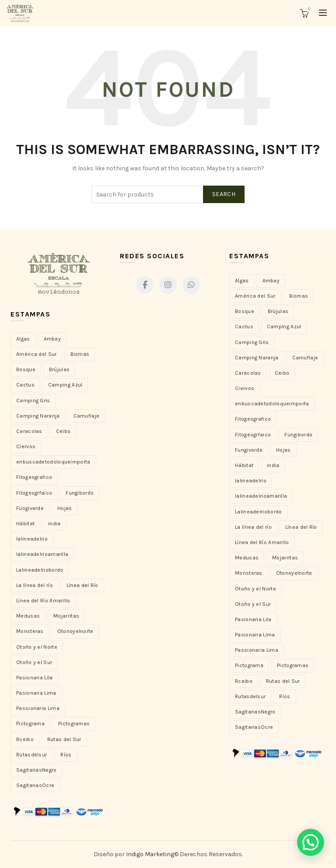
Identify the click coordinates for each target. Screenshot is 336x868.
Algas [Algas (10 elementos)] (23, 339)
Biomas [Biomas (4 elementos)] (80, 354)
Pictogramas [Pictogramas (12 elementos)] (74, 724)
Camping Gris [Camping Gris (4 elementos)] (33, 401)
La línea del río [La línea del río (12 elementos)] (35, 585)
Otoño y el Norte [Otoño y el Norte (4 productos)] (255, 589)
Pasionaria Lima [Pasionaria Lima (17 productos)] (255, 635)
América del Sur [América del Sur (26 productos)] (255, 296)
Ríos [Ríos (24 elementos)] (66, 755)
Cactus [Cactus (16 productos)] (244, 327)
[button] (313, 849)
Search (224, 194)
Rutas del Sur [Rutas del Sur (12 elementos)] (64, 739)
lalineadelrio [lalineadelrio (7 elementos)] (32, 539)
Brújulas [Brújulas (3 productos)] (278, 311)
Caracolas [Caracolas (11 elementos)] (29, 431)
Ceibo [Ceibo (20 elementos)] (63, 431)
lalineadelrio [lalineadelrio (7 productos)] (251, 481)
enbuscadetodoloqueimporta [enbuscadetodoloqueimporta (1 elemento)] (53, 462)
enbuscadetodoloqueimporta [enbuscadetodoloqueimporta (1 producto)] (272, 404)
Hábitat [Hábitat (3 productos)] (244, 465)
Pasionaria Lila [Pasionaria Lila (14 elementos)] (35, 678)
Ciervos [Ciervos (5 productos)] (245, 388)
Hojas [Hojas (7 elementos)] (65, 508)
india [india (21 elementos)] (54, 524)
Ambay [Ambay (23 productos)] (271, 281)
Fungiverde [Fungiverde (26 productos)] (249, 450)
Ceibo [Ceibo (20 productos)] (282, 373)
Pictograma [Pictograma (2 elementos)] (30, 724)
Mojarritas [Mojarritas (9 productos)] (285, 558)
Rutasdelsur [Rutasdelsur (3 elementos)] (31, 755)
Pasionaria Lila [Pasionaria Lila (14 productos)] (253, 619)
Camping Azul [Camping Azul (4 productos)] (284, 327)
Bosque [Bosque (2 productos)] (245, 311)
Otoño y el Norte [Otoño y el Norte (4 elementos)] (37, 647)
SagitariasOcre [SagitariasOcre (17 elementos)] (35, 785)
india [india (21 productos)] (273, 465)
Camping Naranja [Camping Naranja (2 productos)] (257, 358)
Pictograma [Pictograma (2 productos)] (249, 665)
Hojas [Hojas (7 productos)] (283, 450)
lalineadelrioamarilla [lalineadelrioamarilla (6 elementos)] (42, 554)
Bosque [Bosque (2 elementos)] (26, 369)
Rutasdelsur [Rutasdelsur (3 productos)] (250, 696)
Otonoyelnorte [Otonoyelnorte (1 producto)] (294, 573)
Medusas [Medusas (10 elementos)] (28, 616)
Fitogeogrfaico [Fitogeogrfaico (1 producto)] (253, 435)
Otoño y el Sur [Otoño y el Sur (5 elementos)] (34, 662)
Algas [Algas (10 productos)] (242, 281)
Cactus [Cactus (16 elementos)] (25, 385)
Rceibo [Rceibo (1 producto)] (244, 681)
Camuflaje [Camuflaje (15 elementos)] (87, 416)
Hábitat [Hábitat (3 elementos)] (25, 524)
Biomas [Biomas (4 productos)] (299, 296)
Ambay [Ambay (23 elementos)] (52, 339)
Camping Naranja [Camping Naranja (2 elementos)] (38, 416)
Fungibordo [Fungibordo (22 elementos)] (80, 493)
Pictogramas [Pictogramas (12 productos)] (293, 665)
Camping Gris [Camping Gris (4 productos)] (252, 342)
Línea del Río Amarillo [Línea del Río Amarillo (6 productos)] (262, 542)
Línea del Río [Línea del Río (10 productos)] (301, 527)
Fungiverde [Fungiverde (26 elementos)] (30, 508)
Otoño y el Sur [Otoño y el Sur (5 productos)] (253, 604)
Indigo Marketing (150, 854)
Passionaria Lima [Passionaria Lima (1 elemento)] (38, 708)
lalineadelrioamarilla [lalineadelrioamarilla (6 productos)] (261, 496)
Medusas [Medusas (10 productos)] (247, 558)
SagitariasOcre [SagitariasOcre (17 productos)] (254, 727)
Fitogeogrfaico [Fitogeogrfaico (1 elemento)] (34, 493)
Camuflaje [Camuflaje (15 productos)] (305, 358)
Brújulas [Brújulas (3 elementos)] (59, 369)
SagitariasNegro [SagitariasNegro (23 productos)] (255, 712)
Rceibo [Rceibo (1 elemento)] (25, 739)
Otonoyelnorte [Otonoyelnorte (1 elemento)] (75, 631)
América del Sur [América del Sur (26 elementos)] (37, 354)
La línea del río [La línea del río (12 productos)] (253, 527)
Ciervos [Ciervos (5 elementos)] (26, 446)
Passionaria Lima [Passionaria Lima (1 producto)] (257, 650)
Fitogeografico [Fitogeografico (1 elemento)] (34, 477)
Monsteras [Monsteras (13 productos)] (249, 573)
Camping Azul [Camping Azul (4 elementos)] (65, 385)
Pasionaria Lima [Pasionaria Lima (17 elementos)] (36, 693)
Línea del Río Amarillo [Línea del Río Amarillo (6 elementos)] (43, 601)
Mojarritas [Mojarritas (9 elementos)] (66, 616)
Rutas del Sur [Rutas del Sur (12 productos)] (283, 681)
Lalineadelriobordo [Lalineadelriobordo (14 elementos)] (40, 570)
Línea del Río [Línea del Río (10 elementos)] (82, 585)
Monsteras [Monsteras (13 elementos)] (30, 631)
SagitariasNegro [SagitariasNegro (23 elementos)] (37, 770)
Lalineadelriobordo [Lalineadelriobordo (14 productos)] (258, 512)
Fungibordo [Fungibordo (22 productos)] (298, 435)
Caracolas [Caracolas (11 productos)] (248, 373)
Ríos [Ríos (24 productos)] (285, 696)
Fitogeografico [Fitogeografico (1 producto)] (253, 419)
